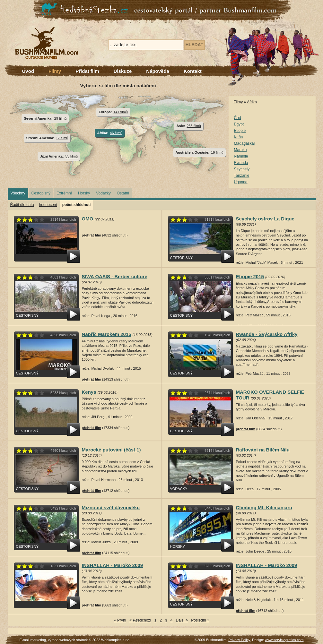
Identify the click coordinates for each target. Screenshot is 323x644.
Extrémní (64, 193)
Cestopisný (41, 193)
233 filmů (194, 126)
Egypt (239, 124)
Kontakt (193, 71)
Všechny (18, 193)
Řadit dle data (22, 205)
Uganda (241, 182)
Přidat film (87, 71)
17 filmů (62, 138)
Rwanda (241, 163)
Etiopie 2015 (250, 276)
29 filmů (60, 118)
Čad (238, 118)
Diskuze (123, 71)
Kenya (89, 392)
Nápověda (158, 71)
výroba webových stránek (68, 640)
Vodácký (103, 193)
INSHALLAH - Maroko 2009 (113, 565)
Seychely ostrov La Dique (265, 219)
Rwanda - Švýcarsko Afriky (267, 334)
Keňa (239, 137)
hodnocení (48, 205)
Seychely (242, 169)
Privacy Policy (239, 640)
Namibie (241, 156)
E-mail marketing (33, 640)
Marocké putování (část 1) (111, 450)
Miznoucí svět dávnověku (111, 507)
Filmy (55, 71)
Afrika (252, 102)
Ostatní (123, 193)
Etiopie (240, 131)
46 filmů (116, 133)
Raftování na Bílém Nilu (263, 450)
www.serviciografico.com (284, 640)
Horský (84, 193)
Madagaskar (245, 143)
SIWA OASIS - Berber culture (115, 276)
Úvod (28, 71)
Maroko (240, 150)
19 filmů (217, 152)
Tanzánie (242, 176)
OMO (88, 219)
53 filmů (72, 156)
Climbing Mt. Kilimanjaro (264, 507)
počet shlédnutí (77, 205)
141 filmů (121, 112)
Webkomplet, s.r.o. (116, 640)
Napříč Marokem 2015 (107, 334)
